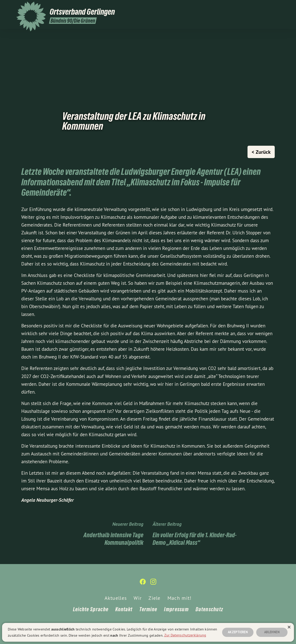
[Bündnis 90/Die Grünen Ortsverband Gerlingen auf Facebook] (270, 6)
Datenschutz (209, 609)
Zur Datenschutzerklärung (185, 635)
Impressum (176, 609)
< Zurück (261, 152)
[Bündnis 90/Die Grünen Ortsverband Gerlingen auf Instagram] (277, 6)
